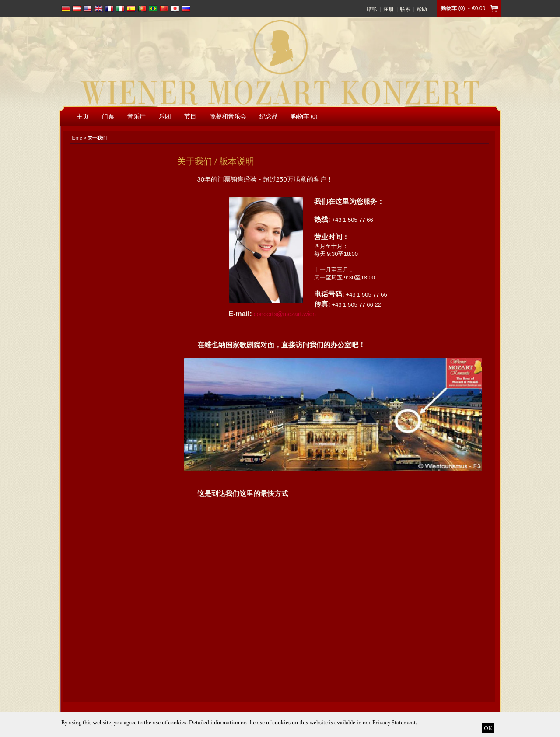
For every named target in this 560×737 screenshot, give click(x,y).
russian (186, 9)
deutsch (66, 9)
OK (488, 728)
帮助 (422, 9)
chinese (164, 9)
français (109, 9)
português (142, 9)
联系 (405, 9)
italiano (120, 9)
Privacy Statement (394, 722)
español (131, 9)
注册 (388, 9)
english (87, 9)
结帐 (372, 9)
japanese (175, 9)
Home (76, 138)
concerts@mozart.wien (285, 314)
